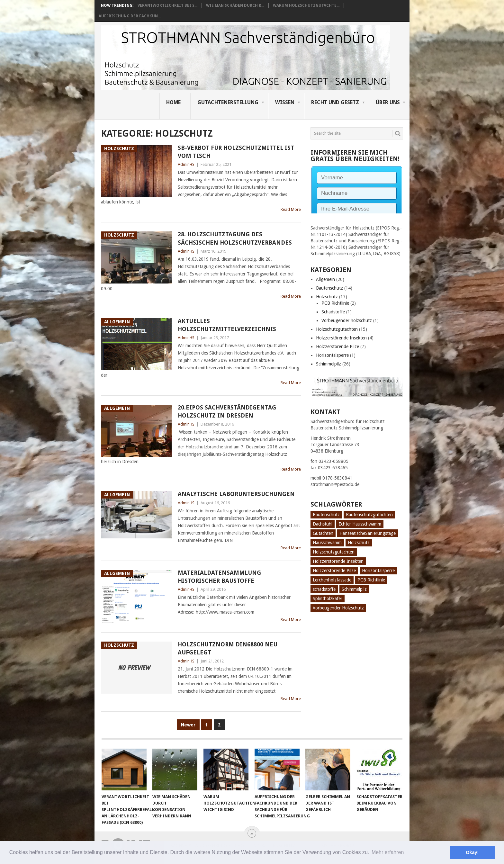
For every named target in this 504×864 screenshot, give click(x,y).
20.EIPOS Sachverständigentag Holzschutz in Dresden (227, 411)
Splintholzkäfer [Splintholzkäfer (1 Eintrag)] (328, 598)
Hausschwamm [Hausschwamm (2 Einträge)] (327, 543)
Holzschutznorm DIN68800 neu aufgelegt (228, 648)
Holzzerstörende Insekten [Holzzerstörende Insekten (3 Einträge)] (338, 561)
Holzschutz (327, 297)
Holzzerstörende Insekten (341, 338)
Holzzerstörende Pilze (337, 346)
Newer (188, 725)
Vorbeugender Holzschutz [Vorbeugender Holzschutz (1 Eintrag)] (338, 608)
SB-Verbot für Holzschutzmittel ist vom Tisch (236, 152)
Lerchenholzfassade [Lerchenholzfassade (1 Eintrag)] (332, 580)
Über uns (388, 102)
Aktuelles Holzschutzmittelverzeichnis (227, 325)
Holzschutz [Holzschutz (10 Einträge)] (359, 543)
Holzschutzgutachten (337, 329)
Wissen (285, 102)
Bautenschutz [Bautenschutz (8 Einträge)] (326, 515)
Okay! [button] (472, 852)
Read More (291, 209)
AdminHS (186, 164)
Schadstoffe (333, 312)
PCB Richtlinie (335, 303)
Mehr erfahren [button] (388, 852)
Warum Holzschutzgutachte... (306, 5)
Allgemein (325, 279)
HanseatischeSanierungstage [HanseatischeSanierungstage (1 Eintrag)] (368, 533)
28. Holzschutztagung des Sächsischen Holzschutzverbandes (235, 238)
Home (173, 102)
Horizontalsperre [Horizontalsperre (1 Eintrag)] (378, 571)
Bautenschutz (329, 288)
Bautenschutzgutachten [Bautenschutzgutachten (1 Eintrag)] (369, 515)
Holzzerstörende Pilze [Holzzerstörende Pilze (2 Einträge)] (334, 571)
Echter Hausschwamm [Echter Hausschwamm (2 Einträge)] (360, 524)
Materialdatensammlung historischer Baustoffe (219, 577)
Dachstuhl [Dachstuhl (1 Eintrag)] (323, 524)
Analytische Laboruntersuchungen (236, 494)
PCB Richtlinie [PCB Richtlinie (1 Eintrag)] (371, 580)
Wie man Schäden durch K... (235, 5)
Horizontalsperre (332, 355)
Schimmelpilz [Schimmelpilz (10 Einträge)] (354, 589)
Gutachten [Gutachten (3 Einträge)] (323, 533)
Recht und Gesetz (335, 102)
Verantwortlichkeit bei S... (167, 5)
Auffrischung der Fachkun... (130, 16)
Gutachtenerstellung (228, 102)
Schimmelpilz (328, 364)
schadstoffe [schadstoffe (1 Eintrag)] (324, 589)
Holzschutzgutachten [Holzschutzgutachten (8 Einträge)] (334, 552)
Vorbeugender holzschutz (347, 320)
